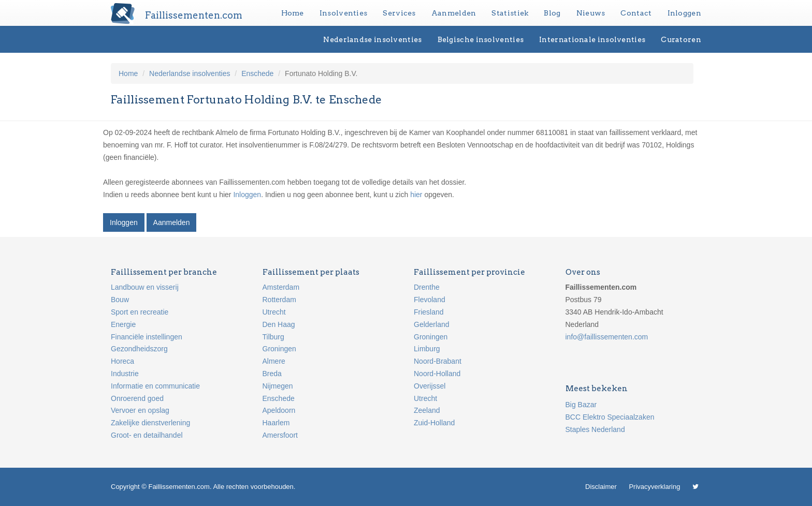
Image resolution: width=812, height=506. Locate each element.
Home (293, 13)
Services (399, 13)
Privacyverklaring (654, 487)
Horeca (122, 361)
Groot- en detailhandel (147, 435)
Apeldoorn (279, 410)
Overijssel (430, 386)
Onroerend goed (137, 398)
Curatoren (681, 39)
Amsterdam (281, 287)
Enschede (257, 73)
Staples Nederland (595, 429)
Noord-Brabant (438, 361)
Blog (552, 13)
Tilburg (273, 337)
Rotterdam (279, 300)
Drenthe (427, 287)
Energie (123, 324)
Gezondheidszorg (139, 349)
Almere (274, 361)
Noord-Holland (437, 374)
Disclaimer (601, 487)
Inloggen (684, 13)
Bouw (120, 300)
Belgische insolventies (481, 39)
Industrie (125, 374)
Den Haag (279, 324)
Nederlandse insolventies (372, 39)
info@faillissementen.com (607, 337)
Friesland (429, 312)
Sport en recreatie (140, 312)
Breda (272, 374)
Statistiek (510, 13)
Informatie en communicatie (155, 386)
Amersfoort (280, 435)
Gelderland (432, 324)
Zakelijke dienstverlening (150, 423)
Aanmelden (454, 13)
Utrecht (274, 312)
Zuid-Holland (434, 423)
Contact (636, 13)
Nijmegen (278, 386)
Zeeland (427, 410)
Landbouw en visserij (145, 287)
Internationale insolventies (592, 39)
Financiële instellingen (147, 337)
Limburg (427, 349)
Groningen (279, 349)
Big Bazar (581, 405)
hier (416, 195)
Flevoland (430, 300)
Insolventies (344, 13)
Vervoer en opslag (140, 410)
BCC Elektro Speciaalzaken (610, 417)
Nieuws (591, 13)
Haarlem (276, 423)
